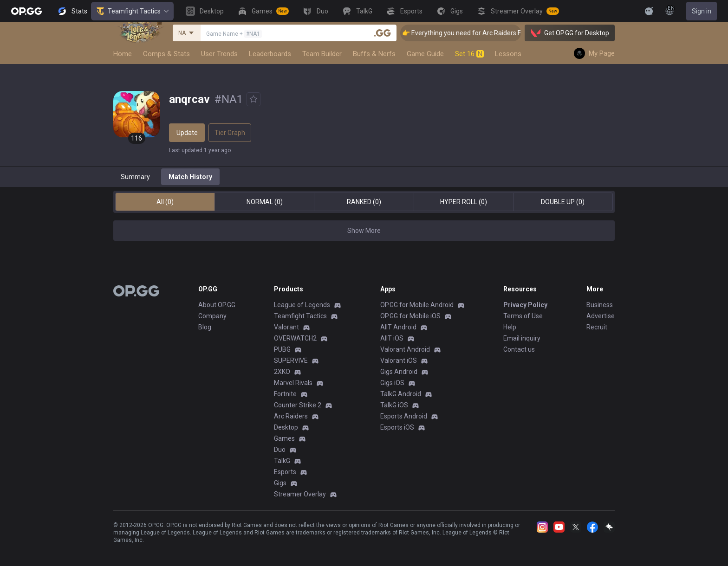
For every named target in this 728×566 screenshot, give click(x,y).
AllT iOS (392, 338)
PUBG (282, 349)
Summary (135, 177)
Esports (285, 472)
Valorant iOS (399, 360)
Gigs (280, 483)
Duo (280, 450)
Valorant (286, 327)
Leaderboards (270, 54)
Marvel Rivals (293, 383)
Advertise (601, 316)
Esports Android (404, 416)
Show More (364, 231)
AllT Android (398, 327)
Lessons (508, 54)
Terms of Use (523, 316)
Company (212, 316)
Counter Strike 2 (298, 405)
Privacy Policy (525, 305)
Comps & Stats (166, 54)
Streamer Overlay (300, 494)
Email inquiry (522, 338)
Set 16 (469, 54)
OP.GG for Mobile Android (417, 305)
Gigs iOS (392, 383)
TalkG (282, 461)
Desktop (286, 427)
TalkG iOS (394, 405)
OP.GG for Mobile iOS (410, 316)
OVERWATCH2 (295, 338)
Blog (205, 327)
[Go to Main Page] (26, 11)
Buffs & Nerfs (374, 54)
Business (600, 305)
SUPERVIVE (291, 360)
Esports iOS (397, 427)
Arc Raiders (291, 416)
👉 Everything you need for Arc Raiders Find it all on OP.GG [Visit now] (511, 33)
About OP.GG (217, 305)
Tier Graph (230, 133)
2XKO (282, 372)
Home (123, 54)
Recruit (597, 327)
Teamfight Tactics (132, 11)
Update (187, 133)
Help (510, 327)
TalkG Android (401, 394)
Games (284, 438)
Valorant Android (405, 349)
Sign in (702, 11)
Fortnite (285, 394)
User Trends (219, 54)
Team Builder (322, 54)
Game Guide (425, 54)
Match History (190, 177)
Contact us (519, 349)
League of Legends (302, 305)
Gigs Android (399, 372)
